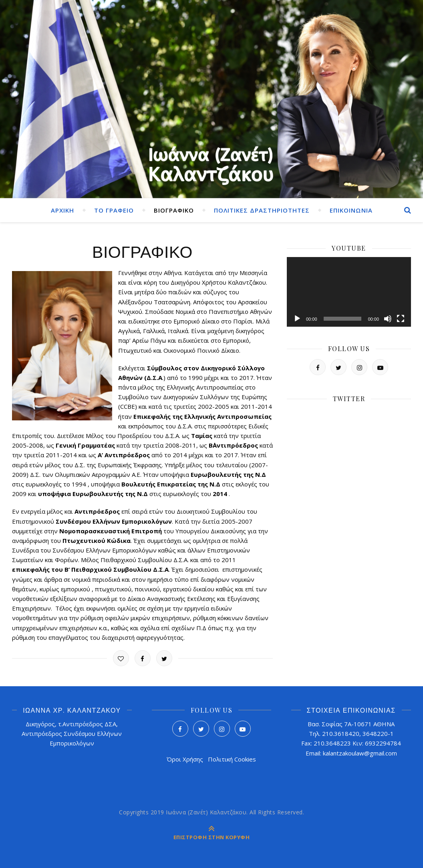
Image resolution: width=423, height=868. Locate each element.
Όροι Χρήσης (185, 759)
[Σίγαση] (388, 319)
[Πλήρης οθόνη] (401, 319)
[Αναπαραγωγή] (297, 319)
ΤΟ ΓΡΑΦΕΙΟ (114, 210)
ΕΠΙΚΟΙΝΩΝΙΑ (351, 210)
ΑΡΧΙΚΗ (62, 210)
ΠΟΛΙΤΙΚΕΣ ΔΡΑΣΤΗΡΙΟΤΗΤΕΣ (262, 210)
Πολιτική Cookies (232, 759)
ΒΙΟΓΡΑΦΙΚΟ (174, 210)
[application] (349, 292)
